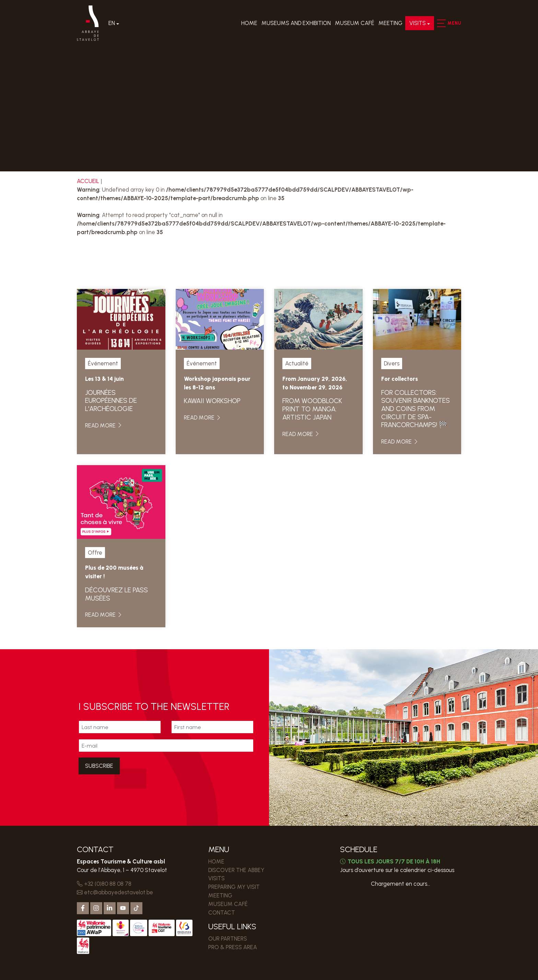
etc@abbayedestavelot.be (115, 892)
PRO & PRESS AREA (233, 947)
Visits (418, 23)
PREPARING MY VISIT (234, 887)
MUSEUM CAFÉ (355, 23)
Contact (222, 912)
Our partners (228, 939)
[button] (441, 23)
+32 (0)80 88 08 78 (104, 884)
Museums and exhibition (296, 23)
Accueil (88, 181)
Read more (104, 425)
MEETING (390, 23)
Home (249, 23)
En (112, 23)
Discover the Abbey (236, 870)
